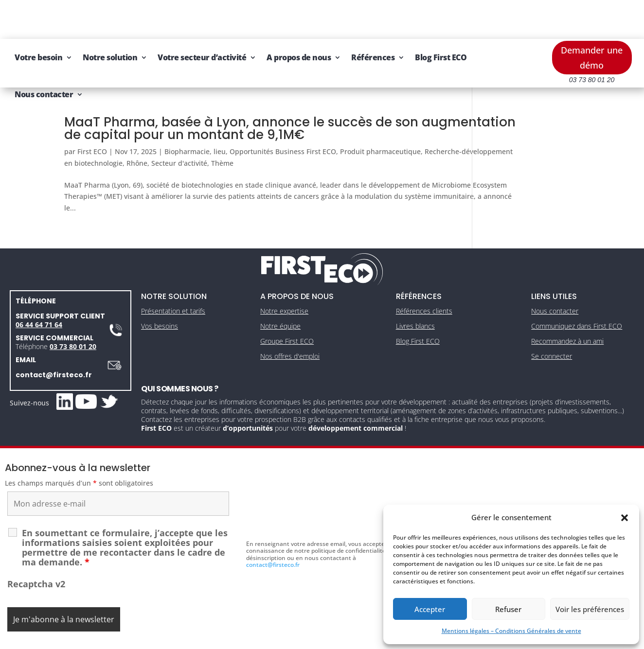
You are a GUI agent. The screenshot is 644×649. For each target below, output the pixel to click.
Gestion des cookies (363, 639)
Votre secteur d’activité (293, 18)
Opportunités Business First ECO (283, 113)
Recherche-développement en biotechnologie (138, 124)
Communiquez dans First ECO (577, 293)
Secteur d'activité (269, 124)
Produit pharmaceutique (380, 113)
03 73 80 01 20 (73, 313)
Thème (312, 124)
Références (464, 18)
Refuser (508, 609)
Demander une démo (592, 19)
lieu (220, 113)
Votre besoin (129, 18)
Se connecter (552, 323)
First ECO (92, 113)
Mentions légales (277, 639)
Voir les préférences (590, 609)
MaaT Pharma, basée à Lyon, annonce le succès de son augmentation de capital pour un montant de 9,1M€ (241, 89)
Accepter (430, 609)
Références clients (424, 278)
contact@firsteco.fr (54, 342)
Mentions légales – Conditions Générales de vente (511, 631)
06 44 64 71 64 (39, 291)
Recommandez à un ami (567, 308)
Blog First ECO (131, 55)
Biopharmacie (187, 113)
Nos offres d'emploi (290, 323)
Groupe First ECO (287, 308)
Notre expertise (284, 278)
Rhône (227, 124)
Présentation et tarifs (173, 278)
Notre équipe (280, 293)
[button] (625, 518)
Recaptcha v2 (36, 551)
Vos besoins (160, 293)
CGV (318, 639)
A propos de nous (390, 18)
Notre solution (201, 18)
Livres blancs (415, 293)
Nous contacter (197, 55)
